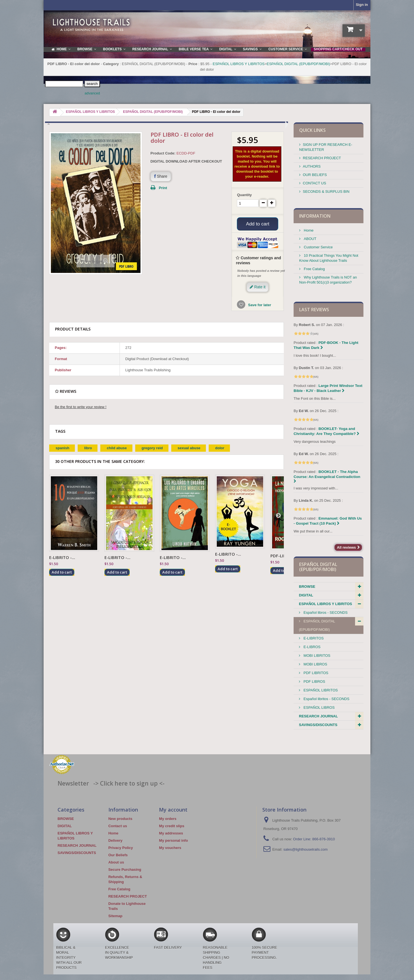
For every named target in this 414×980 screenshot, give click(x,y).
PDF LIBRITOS (315, 673)
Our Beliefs (118, 855)
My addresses (171, 833)
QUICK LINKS (312, 130)
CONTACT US (314, 183)
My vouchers (170, 848)
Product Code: (163, 153)
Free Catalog (314, 269)
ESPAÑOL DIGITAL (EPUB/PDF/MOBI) (298, 64)
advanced (92, 93)
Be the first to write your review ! (81, 408)
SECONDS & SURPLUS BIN (326, 192)
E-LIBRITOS (313, 638)
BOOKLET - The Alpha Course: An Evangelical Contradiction (327, 476)
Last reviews (314, 310)
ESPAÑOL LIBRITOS (320, 690)
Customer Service (318, 247)
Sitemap (116, 916)
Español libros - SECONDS (325, 612)
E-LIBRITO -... (62, 558)
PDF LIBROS (314, 682)
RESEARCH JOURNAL (318, 716)
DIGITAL (306, 595)
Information (315, 216)
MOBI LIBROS (315, 664)
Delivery (116, 840)
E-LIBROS (311, 647)
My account (173, 810)
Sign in (362, 5)
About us (116, 862)
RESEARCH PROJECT (322, 158)
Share (161, 176)
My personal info (173, 840)
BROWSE (307, 587)
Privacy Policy (121, 848)
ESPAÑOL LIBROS (319, 707)
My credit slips (172, 826)
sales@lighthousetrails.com (305, 849)
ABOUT (310, 239)
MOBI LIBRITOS (316, 656)
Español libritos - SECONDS (326, 699)
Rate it (258, 288)
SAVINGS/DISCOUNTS (318, 725)
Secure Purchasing (125, 870)
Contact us (118, 826)
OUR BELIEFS (315, 175)
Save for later (259, 306)
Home (308, 230)
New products (120, 819)
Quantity (244, 195)
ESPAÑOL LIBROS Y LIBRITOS (239, 64)
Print (163, 188)
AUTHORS (312, 166)
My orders (168, 819)
